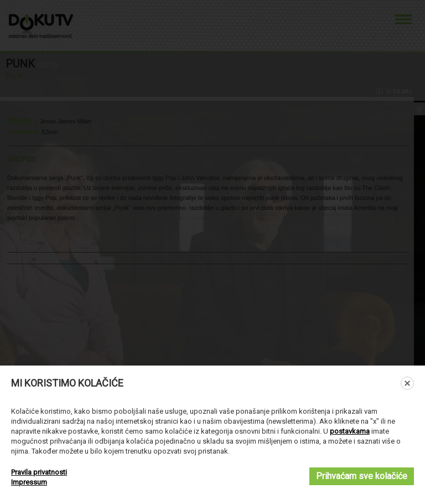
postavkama (350, 431)
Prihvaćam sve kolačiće (362, 476)
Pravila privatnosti (39, 472)
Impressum (29, 482)
